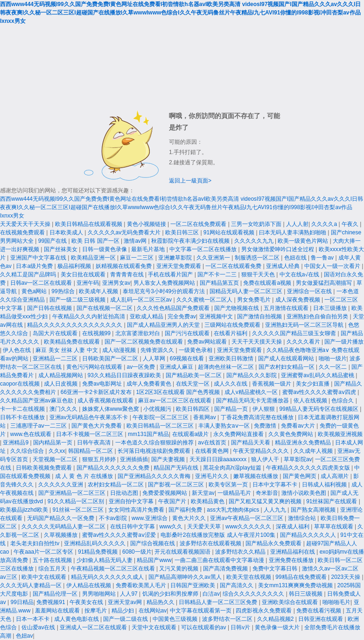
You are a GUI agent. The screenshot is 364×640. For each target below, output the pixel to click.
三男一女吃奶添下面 (257, 224)
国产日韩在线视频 (50, 308)
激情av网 (136, 241)
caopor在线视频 (21, 384)
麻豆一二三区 (137, 258)
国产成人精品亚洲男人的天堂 (164, 325)
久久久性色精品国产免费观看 (174, 308)
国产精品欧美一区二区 (194, 375)
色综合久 (343, 401)
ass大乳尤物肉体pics (234, 510)
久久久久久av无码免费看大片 (125, 232)
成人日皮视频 (61, 384)
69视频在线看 (188, 359)
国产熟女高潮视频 (314, 510)
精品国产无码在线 (177, 468)
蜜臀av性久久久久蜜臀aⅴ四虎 (320, 392)
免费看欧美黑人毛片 (142, 585)
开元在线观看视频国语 (183, 552)
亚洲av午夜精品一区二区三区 (247, 518)
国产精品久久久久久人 (309, 535)
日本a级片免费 (35, 266)
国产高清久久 (237, 585)
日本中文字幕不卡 (276, 485)
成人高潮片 (335, 476)
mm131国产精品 (148, 434)
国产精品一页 (232, 409)
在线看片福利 (231, 333)
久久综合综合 (28, 451)
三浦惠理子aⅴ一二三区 (39, 426)
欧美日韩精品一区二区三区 (161, 426)
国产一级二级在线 (126, 619)
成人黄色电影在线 (77, 619)
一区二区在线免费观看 (199, 224)
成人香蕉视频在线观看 (106, 401)
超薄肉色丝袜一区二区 (227, 367)
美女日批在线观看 (84, 274)
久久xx (57, 451)
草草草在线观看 (334, 527)
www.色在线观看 (32, 434)
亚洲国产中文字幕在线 (39, 258)
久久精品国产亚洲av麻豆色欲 (37, 401)
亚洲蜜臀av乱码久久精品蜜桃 (318, 375)
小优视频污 (158, 409)
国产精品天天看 (251, 443)
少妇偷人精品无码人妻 (105, 560)
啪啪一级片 (333, 359)
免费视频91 (52, 602)
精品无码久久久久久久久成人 (108, 577)
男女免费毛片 (255, 300)
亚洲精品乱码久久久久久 (95, 543)
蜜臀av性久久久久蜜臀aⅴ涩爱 (120, 535)
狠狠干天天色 (259, 274)
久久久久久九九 (255, 241)
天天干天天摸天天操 (257, 342)
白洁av (211, 594)
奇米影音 (267, 493)
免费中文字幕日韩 (276, 569)
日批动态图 (125, 493)
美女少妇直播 (313, 384)
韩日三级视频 (306, 594)
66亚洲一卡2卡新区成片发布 (97, 392)
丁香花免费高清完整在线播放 (258, 417)
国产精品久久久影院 (252, 375)
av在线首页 (213, 443)
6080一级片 (137, 552)
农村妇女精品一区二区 (116, 485)
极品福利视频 (75, 266)
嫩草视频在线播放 (256, 476)
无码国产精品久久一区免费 (61, 518)
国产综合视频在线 (153, 543)
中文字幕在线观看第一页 (201, 611)
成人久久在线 (231, 384)
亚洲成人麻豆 (177, 367)
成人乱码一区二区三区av (142, 300)
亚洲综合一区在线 (310, 291)
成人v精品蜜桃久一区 (252, 392)
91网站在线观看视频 (230, 232)
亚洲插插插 (134, 459)
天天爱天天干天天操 (26, 224)
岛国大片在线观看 (56, 333)
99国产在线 (53, 241)
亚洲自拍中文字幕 (132, 501)
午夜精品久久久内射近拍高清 (89, 316)
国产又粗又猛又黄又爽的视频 (266, 501)
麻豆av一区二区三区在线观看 (175, 401)
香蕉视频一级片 (272, 384)
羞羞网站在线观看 (58, 611)
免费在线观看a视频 (268, 283)
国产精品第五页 (220, 283)
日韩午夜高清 (94, 443)
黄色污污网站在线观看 (95, 367)
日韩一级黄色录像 (105, 249)
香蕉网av (205, 417)
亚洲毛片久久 (213, 476)
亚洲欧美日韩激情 (232, 359)
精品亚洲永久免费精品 (304, 443)
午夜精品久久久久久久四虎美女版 (309, 468)
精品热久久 (161, 602)
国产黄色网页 (300, 476)
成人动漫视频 (120, 350)
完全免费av (182, 316)
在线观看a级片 (191, 434)
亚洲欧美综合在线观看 (290, 602)
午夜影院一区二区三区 (161, 417)
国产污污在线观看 (188, 333)
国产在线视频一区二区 (105, 308)
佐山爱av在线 (39, 627)
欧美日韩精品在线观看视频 (89, 224)
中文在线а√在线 (300, 274)
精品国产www (154, 560)
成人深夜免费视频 (298, 300)
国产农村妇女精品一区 (287, 367)
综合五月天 (53, 569)
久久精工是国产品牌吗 (29, 274)
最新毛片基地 (149, 249)
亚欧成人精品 (147, 316)
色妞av (24, 636)
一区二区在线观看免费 (234, 266)
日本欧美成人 (67, 232)
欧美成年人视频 (99, 291)
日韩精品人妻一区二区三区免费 (219, 602)
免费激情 (266, 426)
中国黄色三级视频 (176, 619)
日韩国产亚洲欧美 (193, 585)
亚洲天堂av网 (126, 602)
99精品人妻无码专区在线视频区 (320, 409)
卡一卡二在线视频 (23, 409)
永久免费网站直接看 (239, 434)
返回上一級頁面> (190, 181)
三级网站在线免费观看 (233, 325)
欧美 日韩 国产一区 (96, 241)
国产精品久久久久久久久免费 (114, 468)
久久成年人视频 (314, 451)
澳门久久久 (64, 409)
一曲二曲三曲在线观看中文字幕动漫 (220, 560)
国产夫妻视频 (169, 459)
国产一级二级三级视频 (78, 300)
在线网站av (153, 611)
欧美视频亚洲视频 (340, 434)
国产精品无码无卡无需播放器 (253, 401)
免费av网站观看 (208, 342)
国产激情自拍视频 (260, 316)
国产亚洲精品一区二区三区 (73, 493)
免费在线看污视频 (319, 611)
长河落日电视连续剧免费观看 (155, 451)
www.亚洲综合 (150, 518)
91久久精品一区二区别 (77, 501)
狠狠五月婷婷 (100, 459)
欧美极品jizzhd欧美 (25, 510)
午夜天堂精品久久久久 (262, 451)
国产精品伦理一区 (56, 594)
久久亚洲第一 (214, 258)
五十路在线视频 (53, 560)
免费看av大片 (299, 426)
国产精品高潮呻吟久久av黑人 (186, 577)
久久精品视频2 (276, 619)
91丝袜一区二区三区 (79, 510)
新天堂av (203, 493)
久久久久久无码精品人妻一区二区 (64, 527)
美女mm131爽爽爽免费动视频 (296, 585)
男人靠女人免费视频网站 (165, 283)
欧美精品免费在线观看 (73, 342)
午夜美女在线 (87, 602)
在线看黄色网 (213, 451)
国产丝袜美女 (61, 249)
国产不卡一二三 (218, 274)
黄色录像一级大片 (278, 627)
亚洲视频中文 (217, 316)
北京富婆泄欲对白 (138, 333)
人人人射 (297, 224)
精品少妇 (123, 611)
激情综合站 (303, 518)
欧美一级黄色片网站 (304, 241)
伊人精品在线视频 (89, 585)
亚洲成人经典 (283, 266)
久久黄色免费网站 (291, 434)
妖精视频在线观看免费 (124, 266)
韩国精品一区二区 (91, 451)
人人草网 (155, 359)
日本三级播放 (331, 308)
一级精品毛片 (235, 493)
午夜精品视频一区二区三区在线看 (114, 569)
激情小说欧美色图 (304, 493)
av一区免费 (142, 367)
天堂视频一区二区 (56, 459)
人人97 (129, 594)
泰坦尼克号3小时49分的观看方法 (164, 291)
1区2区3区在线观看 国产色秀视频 (179, 392)
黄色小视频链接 (147, 224)
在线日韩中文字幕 (133, 527)
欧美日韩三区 (183, 232)
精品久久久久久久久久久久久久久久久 (75, 325)
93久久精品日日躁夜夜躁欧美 (125, 375)
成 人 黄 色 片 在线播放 (85, 476)
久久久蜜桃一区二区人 (205, 300)
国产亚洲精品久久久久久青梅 (155, 476)
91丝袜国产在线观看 (332, 501)
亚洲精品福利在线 (293, 552)
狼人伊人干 (266, 459)
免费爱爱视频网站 (165, 493)
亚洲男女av (116, 283)
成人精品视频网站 (61, 375)
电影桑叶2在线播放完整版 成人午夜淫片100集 (219, 535)
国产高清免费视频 (226, 569)
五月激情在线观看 (287, 308)
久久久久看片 (304, 342)
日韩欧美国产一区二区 (111, 359)
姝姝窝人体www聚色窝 (111, 409)
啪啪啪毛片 (336, 602)
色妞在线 (296, 258)
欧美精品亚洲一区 (94, 258)
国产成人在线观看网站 (287, 359)
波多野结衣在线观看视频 (211, 543)
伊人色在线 (17, 350)
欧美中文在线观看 (45, 577)
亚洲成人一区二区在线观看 (94, 627)
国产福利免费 (186, 510)
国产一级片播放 (344, 342)
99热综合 (64, 291)
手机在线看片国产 (171, 274)
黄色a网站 (35, 291)
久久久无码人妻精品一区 (31, 585)
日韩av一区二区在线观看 (42, 283)
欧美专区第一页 (229, 485)
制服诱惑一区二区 (258, 258)
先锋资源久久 (158, 350)
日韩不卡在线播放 (23, 417)
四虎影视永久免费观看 (264, 611)
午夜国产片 (173, 501)
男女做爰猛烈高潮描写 (325, 283)
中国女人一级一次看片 (333, 266)
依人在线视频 (311, 401)
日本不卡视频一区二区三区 (90, 434)
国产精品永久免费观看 (274, 543)
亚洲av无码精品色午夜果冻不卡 (90, 417)
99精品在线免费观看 (302, 577)
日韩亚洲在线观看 (321, 619)
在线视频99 (97, 333)
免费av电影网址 (103, 384)
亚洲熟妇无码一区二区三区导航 (305, 325)
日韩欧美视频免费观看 (45, 468)
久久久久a (325, 224)
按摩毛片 (96, 611)
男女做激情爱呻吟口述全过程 (278, 249)
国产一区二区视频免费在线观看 (144, 342)
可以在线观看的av (204, 627)
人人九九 (276, 510)
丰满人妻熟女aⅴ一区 (225, 426)
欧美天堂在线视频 (249, 577)
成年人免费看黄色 (150, 384)
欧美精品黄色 (208, 501)
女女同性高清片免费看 (137, 510)
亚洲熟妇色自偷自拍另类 (318, 316)
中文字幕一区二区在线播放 (204, 249)
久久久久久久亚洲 (61, 485)
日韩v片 (241, 627)
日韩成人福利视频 (325, 485)
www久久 (171, 527)
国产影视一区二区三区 (177, 485)
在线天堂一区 (193, 384)
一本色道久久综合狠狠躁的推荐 (155, 443)
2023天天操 (346, 577)
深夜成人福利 (293, 527)
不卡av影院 (114, 518)
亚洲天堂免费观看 (179, 266)
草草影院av (298, 459)
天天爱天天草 (205, 527)
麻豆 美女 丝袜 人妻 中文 (67, 350)
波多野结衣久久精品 (241, 552)
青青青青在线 (128, 274)
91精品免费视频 (99, 552)
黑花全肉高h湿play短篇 (233, 468)
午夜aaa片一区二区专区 (44, 552)
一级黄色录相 (196, 350)
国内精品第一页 (53, 443)
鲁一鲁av (323, 258)
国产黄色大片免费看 (97, 426)
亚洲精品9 (16, 443)
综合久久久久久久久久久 (254, 594)
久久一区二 (333, 367)
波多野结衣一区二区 (228, 619)
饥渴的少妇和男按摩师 (171, 594)
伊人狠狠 (264, 409)
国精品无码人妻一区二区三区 (247, 291)
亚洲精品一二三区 (56, 359)
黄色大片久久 (190, 518)
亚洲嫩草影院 (176, 258)
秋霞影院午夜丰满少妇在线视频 (191, 241)
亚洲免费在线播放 (292, 560)
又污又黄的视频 (179, 569)
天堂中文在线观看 (155, 627)
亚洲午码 (88, 283)
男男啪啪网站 (100, 594)
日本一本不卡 (33, 619)
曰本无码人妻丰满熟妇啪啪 (293, 232)
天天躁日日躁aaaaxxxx (219, 459)
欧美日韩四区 (193, 409)
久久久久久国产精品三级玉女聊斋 (295, 333)
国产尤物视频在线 (237, 308)
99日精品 (22, 602)
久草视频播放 (61, 535)
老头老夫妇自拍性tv (36, 543)
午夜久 (351, 224)
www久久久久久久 (249, 527)
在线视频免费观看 (23, 232)
